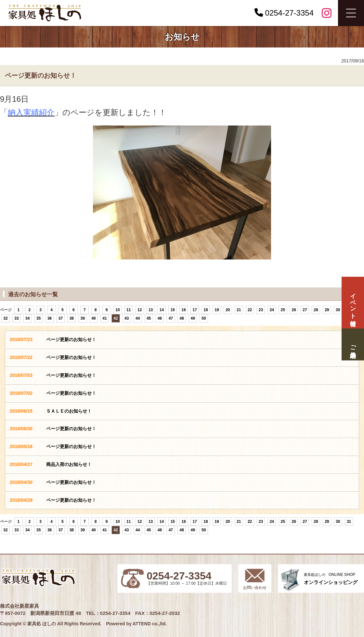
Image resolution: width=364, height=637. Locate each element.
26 (294, 310)
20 (228, 310)
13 (151, 310)
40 (93, 318)
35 (39, 318)
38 (72, 318)
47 (171, 318)
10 (117, 310)
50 (204, 318)
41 (104, 318)
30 (338, 310)
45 (149, 318)
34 (27, 318)
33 (16, 318)
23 (261, 310)
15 (173, 310)
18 (206, 310)
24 (272, 310)
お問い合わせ (255, 588)
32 (5, 318)
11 (129, 310)
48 (182, 318)
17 (195, 310)
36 (50, 318)
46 (160, 318)
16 (184, 310)
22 (250, 310)
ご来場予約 (353, 345)
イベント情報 (353, 303)
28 (316, 310)
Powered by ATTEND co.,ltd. (136, 624)
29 (327, 310)
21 (239, 310)
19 (217, 310)
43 (127, 318)
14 (162, 310)
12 (140, 310)
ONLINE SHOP (331, 579)
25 (283, 310)
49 (193, 318)
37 (61, 318)
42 (116, 318)
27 (305, 310)
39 (83, 318)
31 (349, 522)
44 (138, 318)
